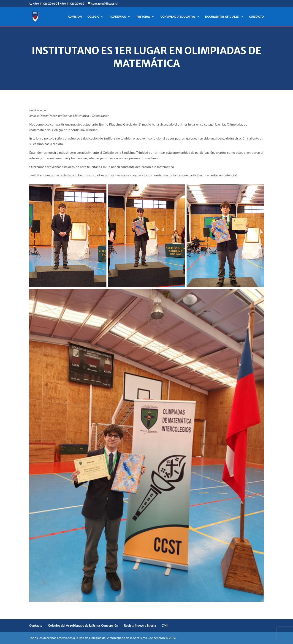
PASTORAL (143, 17)
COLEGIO (93, 17)
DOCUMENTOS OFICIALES (222, 17)
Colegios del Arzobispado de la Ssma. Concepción (83, 625)
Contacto (36, 625)
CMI (165, 625)
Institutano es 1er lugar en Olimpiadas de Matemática (146, 57)
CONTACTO (256, 17)
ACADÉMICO (118, 17)
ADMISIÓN (75, 17)
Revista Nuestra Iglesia (140, 625)
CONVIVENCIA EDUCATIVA (178, 17)
